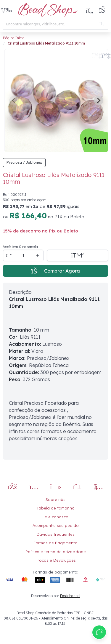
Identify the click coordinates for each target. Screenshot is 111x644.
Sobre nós (55, 499)
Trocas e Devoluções (56, 560)
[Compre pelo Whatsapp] (99, 632)
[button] (7, 10)
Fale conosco (55, 517)
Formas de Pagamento (55, 543)
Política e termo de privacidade (56, 552)
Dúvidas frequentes (56, 534)
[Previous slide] (14, 101)
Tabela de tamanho (55, 508)
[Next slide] (99, 101)
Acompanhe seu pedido (56, 525)
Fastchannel (70, 596)
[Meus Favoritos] (89, 10)
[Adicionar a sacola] (78, 255)
